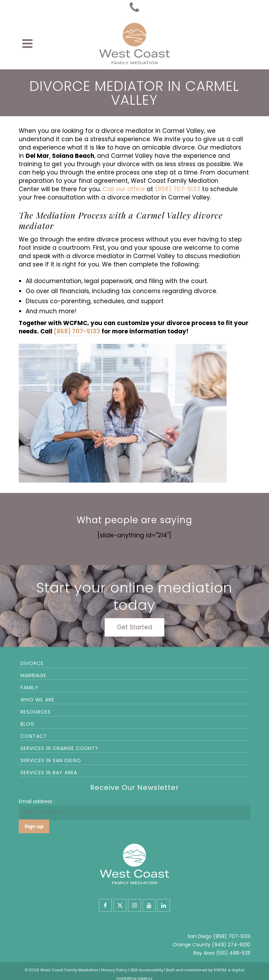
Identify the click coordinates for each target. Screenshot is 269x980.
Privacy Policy (114, 970)
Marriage (33, 675)
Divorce (32, 663)
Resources (36, 712)
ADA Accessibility (147, 970)
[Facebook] (105, 905)
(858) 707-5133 (178, 189)
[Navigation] (27, 43)
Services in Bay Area (49, 773)
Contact (34, 736)
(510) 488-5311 (233, 953)
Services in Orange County (59, 748)
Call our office (124, 189)
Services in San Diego (51, 760)
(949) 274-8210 (231, 945)
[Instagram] (134, 905)
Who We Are (37, 700)
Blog (28, 724)
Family (29, 688)
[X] (120, 905)
